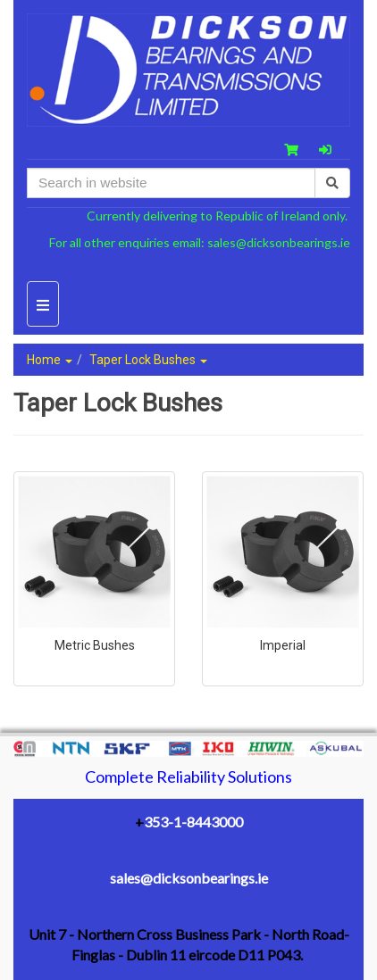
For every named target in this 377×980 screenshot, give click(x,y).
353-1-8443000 (193, 822)
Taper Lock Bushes (148, 360)
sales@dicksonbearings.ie (279, 242)
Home (50, 360)
